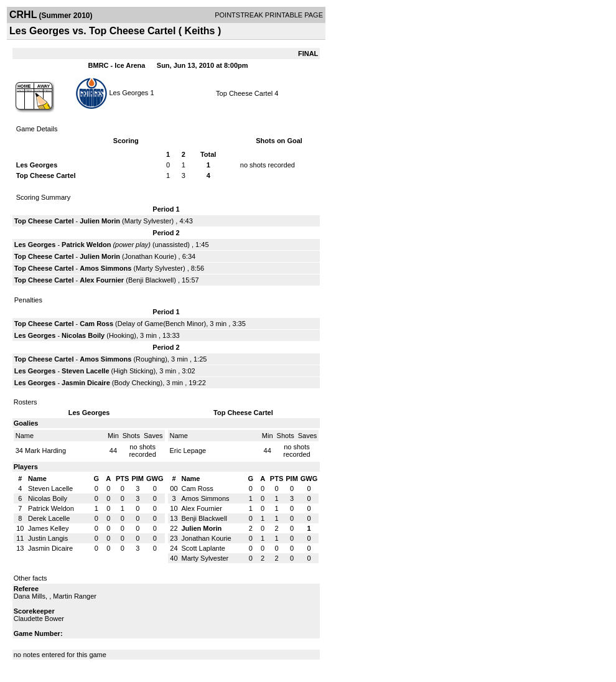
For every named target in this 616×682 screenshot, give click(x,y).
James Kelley (48, 528)
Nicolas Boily (83, 335)
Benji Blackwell (151, 280)
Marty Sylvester (148, 221)
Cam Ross (96, 324)
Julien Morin (100, 221)
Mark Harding (45, 451)
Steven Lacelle (85, 371)
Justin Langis (48, 538)
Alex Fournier (102, 280)
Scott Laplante (203, 548)
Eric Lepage (188, 451)
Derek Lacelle (49, 518)
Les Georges (128, 92)
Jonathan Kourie (149, 256)
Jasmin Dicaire (86, 383)
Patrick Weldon (86, 245)
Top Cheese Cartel (244, 93)
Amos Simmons (105, 268)
